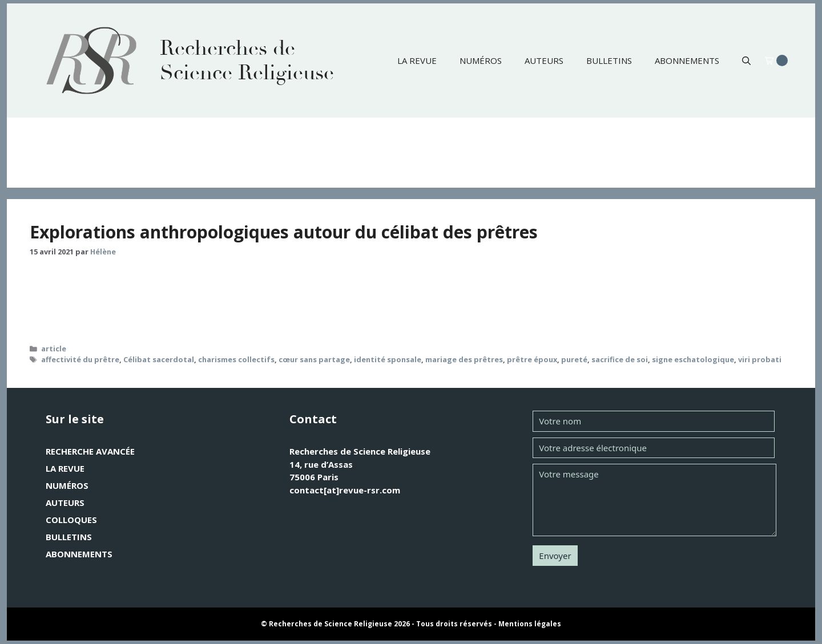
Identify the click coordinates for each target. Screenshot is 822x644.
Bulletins (609, 60)
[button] (746, 60)
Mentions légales (530, 624)
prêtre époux (532, 359)
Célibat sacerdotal (159, 359)
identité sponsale (388, 359)
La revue (417, 60)
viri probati (760, 359)
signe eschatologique (693, 359)
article (54, 349)
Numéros (481, 60)
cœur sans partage (314, 359)
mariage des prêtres (464, 359)
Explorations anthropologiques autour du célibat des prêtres (284, 232)
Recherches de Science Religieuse (247, 60)
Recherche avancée (90, 451)
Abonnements (687, 60)
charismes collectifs (236, 359)
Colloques (71, 520)
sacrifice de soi (620, 359)
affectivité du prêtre (80, 359)
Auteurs (544, 60)
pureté (574, 359)
